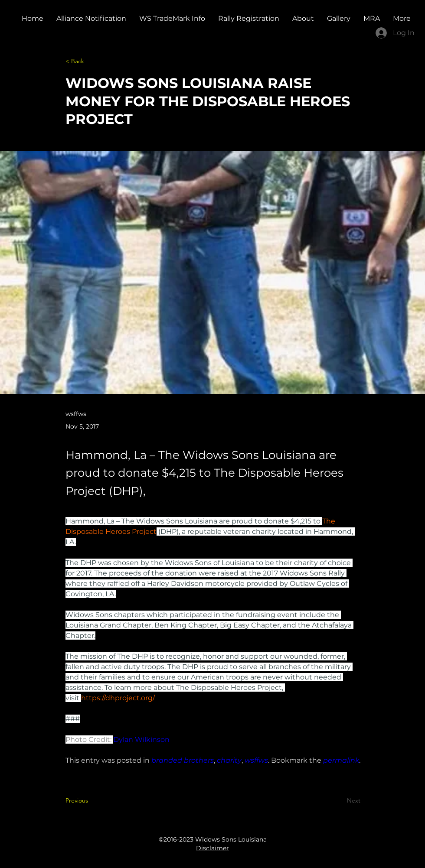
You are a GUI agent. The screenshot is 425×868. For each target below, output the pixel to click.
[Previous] (94, 800)
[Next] (339, 800)
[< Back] (94, 61)
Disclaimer (212, 848)
